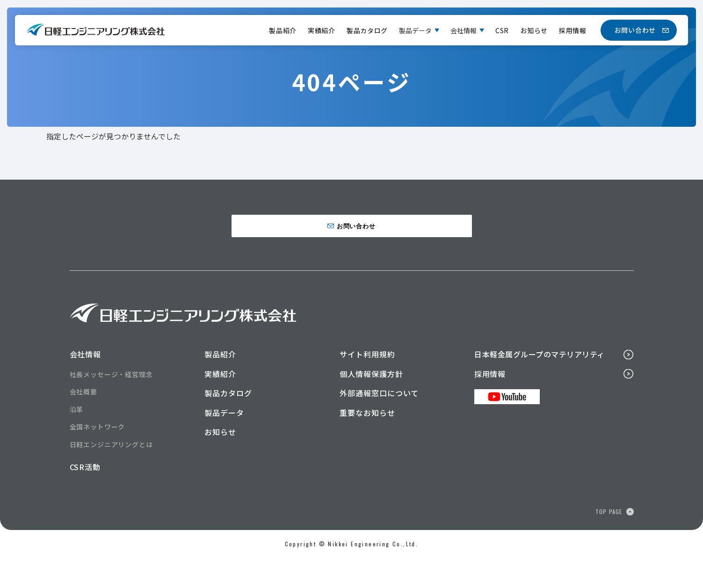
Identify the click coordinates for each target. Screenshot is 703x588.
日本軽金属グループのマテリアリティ (539, 384)
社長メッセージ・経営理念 (111, 404)
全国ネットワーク (98, 457)
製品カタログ (367, 30)
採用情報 (573, 30)
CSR (502, 30)
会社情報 (464, 30)
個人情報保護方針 (371, 404)
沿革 (77, 439)
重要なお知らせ (367, 443)
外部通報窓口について (379, 423)
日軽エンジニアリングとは (111, 474)
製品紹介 (283, 30)
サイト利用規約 (367, 384)
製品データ (415, 30)
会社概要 (83, 422)
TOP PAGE (609, 541)
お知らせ (534, 30)
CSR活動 (85, 497)
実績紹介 (322, 30)
